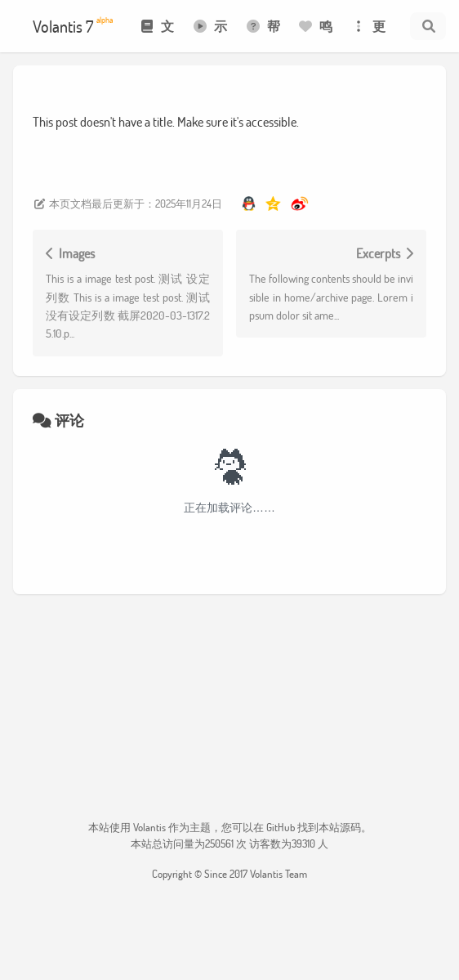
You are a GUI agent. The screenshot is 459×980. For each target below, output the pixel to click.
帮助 (263, 35)
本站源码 (340, 827)
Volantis (149, 827)
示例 (209, 35)
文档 (156, 35)
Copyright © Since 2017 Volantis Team (229, 874)
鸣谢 (315, 35)
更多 (368, 35)
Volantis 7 (73, 25)
